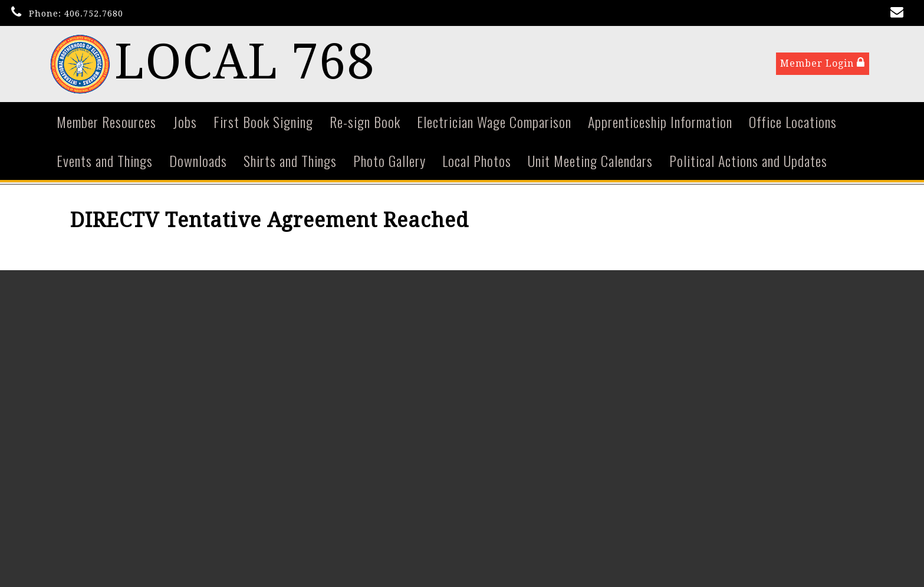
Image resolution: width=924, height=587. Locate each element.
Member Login (823, 64)
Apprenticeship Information (660, 123)
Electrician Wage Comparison (494, 123)
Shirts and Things (290, 162)
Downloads (198, 162)
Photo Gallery (389, 162)
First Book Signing (263, 123)
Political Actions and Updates (748, 162)
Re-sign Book (365, 123)
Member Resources (106, 123)
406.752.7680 (94, 14)
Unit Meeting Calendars (590, 162)
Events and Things (105, 162)
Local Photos (477, 162)
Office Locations (793, 123)
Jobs (185, 123)
